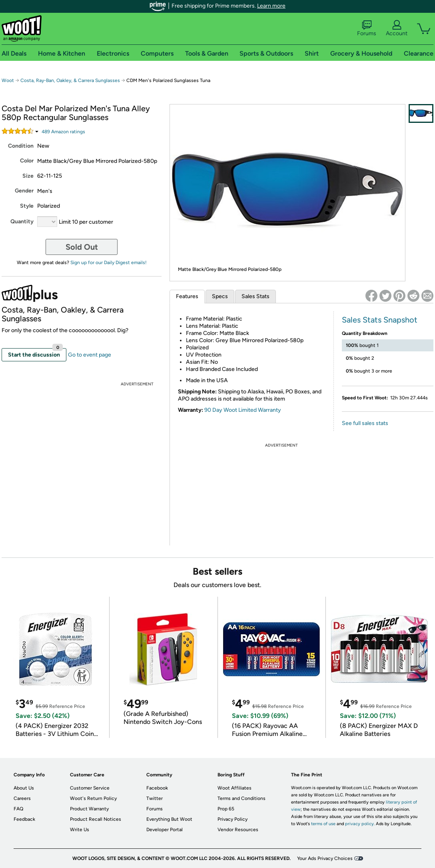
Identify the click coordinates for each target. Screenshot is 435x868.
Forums (367, 28)
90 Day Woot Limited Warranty (243, 410)
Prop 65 (226, 809)
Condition (21, 146)
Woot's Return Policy (93, 798)
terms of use (323, 824)
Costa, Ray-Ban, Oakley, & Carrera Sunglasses (70, 80)
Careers (22, 798)
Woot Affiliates (234, 788)
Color (27, 161)
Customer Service (90, 788)
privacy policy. (360, 824)
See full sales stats (365, 423)
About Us (24, 788)
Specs (220, 296)
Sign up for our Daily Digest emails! (109, 263)
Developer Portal (165, 830)
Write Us (80, 830)
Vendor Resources (238, 830)
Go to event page (90, 355)
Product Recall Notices (96, 819)
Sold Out (82, 247)
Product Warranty (89, 809)
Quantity (22, 222)
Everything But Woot (169, 819)
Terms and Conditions (241, 798)
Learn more (271, 6)
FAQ (18, 809)
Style (27, 206)
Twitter (155, 798)
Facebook (157, 788)
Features (187, 296)
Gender (24, 191)
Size (28, 176)
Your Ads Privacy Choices (325, 858)
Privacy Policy (232, 819)
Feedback (24, 819)
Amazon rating (63, 132)
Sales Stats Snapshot (380, 320)
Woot (8, 80)
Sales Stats (255, 296)
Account (397, 28)
